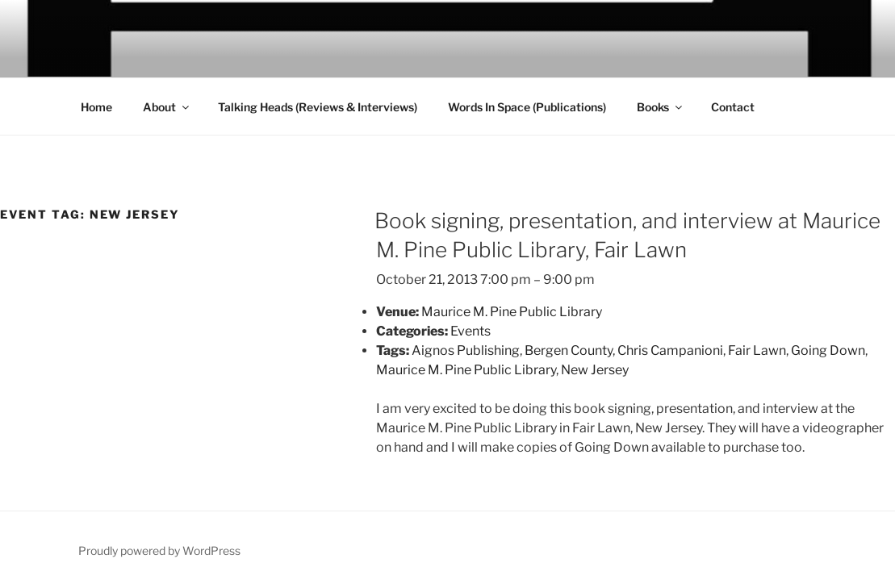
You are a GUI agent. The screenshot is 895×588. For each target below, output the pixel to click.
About (167, 107)
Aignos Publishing (466, 350)
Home (96, 107)
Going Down (828, 350)
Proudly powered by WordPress (159, 550)
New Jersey (595, 370)
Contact (733, 107)
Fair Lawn (757, 350)
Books (661, 107)
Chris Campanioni (670, 350)
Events (471, 331)
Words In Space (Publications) (527, 107)
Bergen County (569, 350)
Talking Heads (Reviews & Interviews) (318, 107)
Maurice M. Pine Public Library (466, 370)
